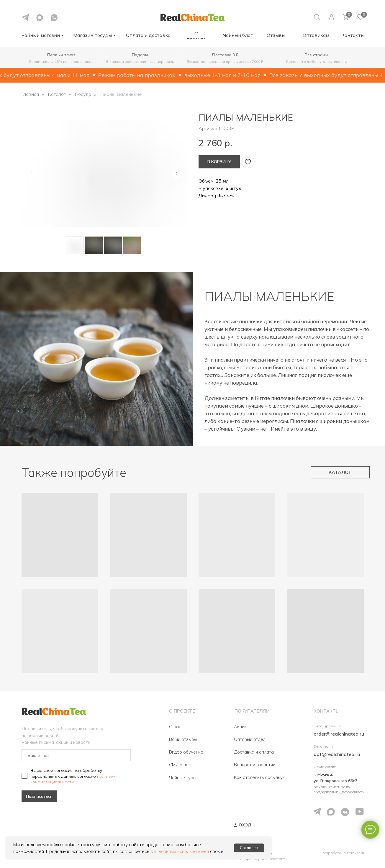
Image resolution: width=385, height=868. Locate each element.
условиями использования (181, 851)
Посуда (83, 94)
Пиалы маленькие (121, 94)
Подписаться (39, 796)
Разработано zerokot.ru (343, 853)
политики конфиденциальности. (73, 779)
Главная (30, 94)
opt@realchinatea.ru (337, 754)
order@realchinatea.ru (339, 734)
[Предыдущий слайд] (32, 173)
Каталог (57, 94)
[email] (76, 755)
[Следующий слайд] (176, 173)
